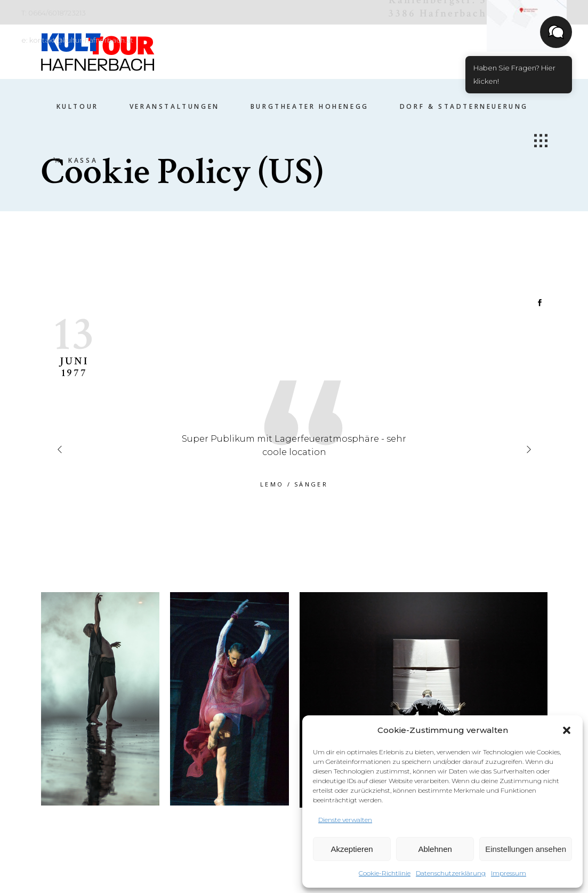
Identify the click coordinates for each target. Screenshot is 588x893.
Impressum (509, 873)
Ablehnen (435, 849)
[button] (567, 730)
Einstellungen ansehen (526, 849)
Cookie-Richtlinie (385, 873)
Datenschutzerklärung (451, 873)
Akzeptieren (352, 849)
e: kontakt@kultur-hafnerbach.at (77, 40)
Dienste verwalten (345, 820)
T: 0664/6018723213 (54, 13)
